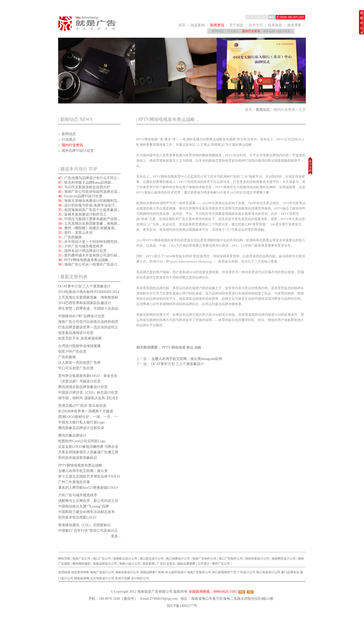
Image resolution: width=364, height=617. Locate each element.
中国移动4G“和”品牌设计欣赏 (81, 316)
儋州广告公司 (221, 564)
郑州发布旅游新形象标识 (78, 458)
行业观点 (233, 31)
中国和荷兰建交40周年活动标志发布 (86, 512)
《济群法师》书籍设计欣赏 (79, 381)
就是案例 (198, 25)
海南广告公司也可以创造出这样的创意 (88, 322)
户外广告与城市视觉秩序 (78, 495)
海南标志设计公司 (125, 559)
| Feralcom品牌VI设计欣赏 (80, 196)
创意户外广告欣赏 (72, 352)
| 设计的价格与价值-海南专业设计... (88, 205)
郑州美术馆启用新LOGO (77, 517)
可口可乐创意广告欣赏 (76, 368)
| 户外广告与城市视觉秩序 (81, 246)
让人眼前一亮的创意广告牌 (79, 363)
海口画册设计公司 (178, 559)
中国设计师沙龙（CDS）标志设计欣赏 (88, 392)
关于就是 (236, 25)
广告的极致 (67, 357)
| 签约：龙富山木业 (75, 233)
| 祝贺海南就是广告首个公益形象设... (89, 210)
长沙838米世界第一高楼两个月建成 (86, 411)
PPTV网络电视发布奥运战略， (82, 465)
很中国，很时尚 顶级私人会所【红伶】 (89, 398)
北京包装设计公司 (102, 578)
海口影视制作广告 (224, 572)
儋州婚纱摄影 (81, 564)
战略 (198, 347)
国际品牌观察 (186, 564)
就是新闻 (149, 564)
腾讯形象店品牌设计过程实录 (81, 428)
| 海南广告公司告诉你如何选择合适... (89, 192)
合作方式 (256, 25)
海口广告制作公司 (231, 559)
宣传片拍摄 (123, 578)
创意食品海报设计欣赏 (76, 333)
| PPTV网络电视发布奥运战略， (85, 260)
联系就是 (275, 25)
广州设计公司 (246, 572)
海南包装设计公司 (257, 559)
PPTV (166, 347)
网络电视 (178, 347)
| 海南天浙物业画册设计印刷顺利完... (89, 201)
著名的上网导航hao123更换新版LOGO (88, 488)
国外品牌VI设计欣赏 (277, 31)
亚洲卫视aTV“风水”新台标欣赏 (82, 406)
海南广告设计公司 (102, 572)
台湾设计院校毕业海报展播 (79, 346)
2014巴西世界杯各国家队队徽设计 (85, 303)
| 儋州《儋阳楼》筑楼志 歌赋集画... (88, 228)
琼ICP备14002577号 (182, 606)
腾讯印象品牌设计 (72, 435)
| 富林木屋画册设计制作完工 (82, 214)
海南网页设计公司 (284, 559)
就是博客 (294, 25)
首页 (182, 25)
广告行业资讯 (166, 564)
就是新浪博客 (80, 572)
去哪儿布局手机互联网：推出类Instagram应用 (187, 359)
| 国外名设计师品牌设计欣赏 (82, 251)
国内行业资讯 (251, 31)
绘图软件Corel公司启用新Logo (82, 441)
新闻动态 (218, 31)
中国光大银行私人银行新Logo (81, 422)
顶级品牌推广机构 (152, 572)
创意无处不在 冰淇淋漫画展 (80, 338)
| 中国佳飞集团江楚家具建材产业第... (89, 219)
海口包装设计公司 (268, 572)
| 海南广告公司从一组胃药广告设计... (89, 264)
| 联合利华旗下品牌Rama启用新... (86, 183)
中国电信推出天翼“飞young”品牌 (84, 506)
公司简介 (204, 564)
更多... (116, 536)
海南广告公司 (81, 559)
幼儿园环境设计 (176, 572)
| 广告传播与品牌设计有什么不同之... (89, 178)
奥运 (190, 347)
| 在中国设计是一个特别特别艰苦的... (89, 242)
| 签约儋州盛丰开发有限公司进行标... (89, 255)
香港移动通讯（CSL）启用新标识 (84, 525)
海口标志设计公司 (152, 559)
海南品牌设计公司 (105, 564)
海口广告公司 (102, 559)
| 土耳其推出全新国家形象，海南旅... (89, 224)
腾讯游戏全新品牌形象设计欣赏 (83, 387)
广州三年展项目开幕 (74, 482)
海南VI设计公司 (130, 564)
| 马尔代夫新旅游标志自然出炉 (84, 187)
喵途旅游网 (82, 578)
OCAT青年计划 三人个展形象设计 (84, 286)
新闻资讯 (217, 25)
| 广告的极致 (70, 237)
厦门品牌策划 (290, 572)
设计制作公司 (140, 578)
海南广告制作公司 (204, 559)
